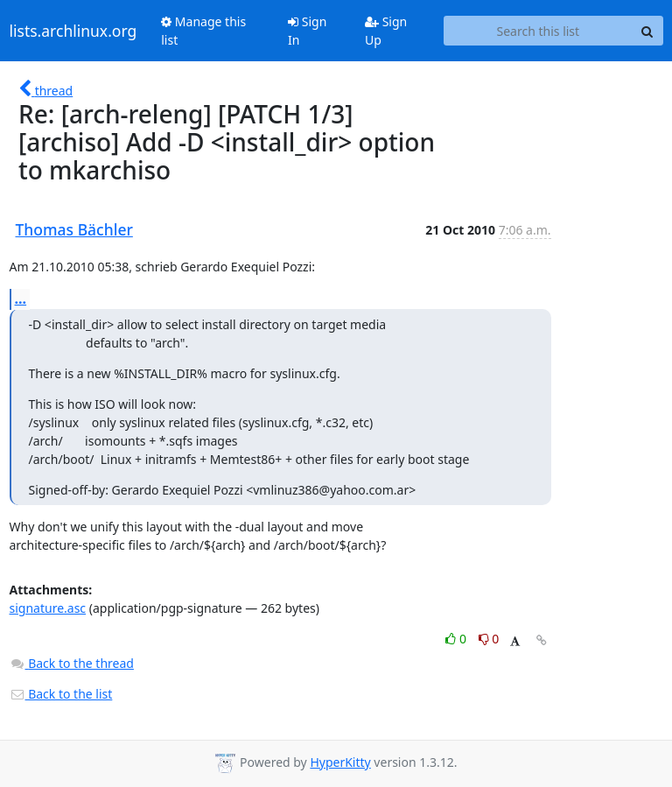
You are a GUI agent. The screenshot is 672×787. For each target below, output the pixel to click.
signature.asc (48, 608)
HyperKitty (340, 762)
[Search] (647, 31)
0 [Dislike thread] (489, 639)
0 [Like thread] (457, 639)
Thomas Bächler (74, 229)
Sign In (307, 31)
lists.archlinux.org (73, 31)
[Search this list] (538, 31)
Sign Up (386, 31)
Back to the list (61, 694)
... (21, 299)
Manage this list (203, 31)
